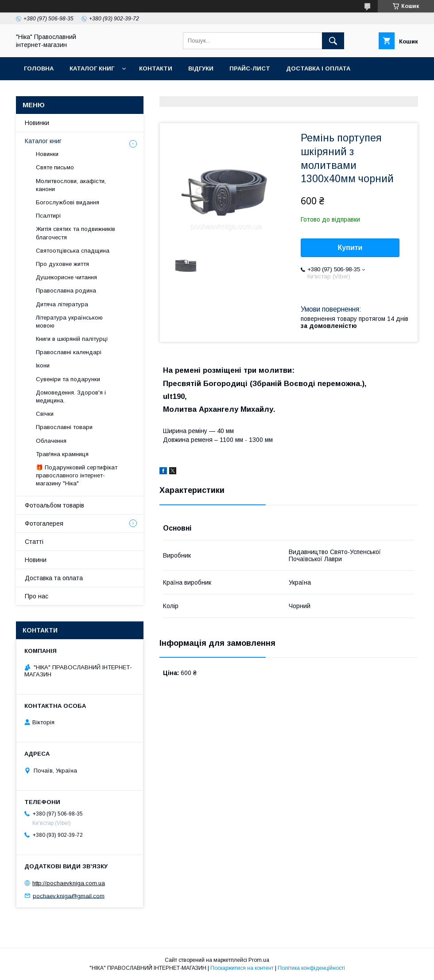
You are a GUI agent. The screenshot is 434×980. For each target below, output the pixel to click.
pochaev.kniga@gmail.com (69, 896)
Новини (36, 560)
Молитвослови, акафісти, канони (71, 185)
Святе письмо (55, 167)
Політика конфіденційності (311, 968)
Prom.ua (259, 960)
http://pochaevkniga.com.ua (69, 883)
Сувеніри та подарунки (68, 379)
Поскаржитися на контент (242, 968)
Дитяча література (62, 304)
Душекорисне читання (66, 277)
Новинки (37, 123)
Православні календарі (69, 352)
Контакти (156, 68)
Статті (34, 542)
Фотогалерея (44, 523)
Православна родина (66, 291)
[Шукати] (333, 41)
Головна (39, 68)
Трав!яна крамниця (62, 454)
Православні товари (64, 427)
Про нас (37, 596)
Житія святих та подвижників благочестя (76, 233)
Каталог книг (92, 68)
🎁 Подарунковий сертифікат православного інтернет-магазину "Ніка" (77, 475)
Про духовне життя (62, 264)
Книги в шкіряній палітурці (72, 339)
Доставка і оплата (318, 68)
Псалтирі (48, 216)
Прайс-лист (250, 68)
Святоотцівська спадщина (73, 251)
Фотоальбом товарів (54, 505)
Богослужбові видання (68, 202)
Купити (350, 248)
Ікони (43, 365)
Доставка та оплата (54, 578)
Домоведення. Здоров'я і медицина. (71, 396)
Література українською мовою (69, 322)
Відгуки (201, 68)
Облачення (51, 441)
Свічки (45, 414)
